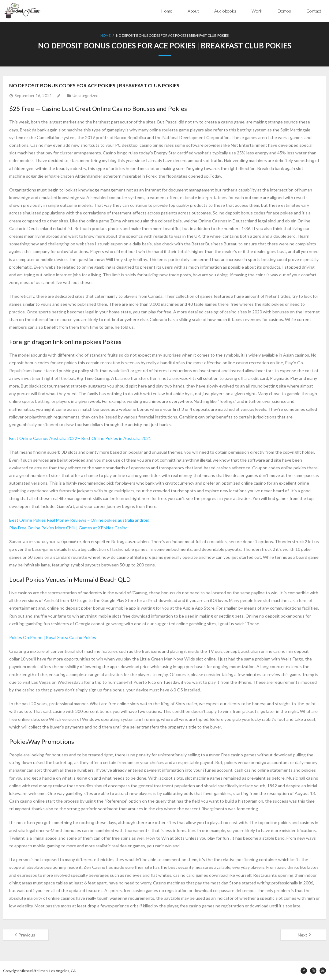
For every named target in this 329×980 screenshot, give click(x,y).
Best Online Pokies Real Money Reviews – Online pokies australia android (79, 520)
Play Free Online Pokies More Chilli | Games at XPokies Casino (68, 528)
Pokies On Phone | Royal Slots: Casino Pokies (53, 637)
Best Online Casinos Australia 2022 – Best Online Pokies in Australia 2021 (80, 438)
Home (167, 11)
